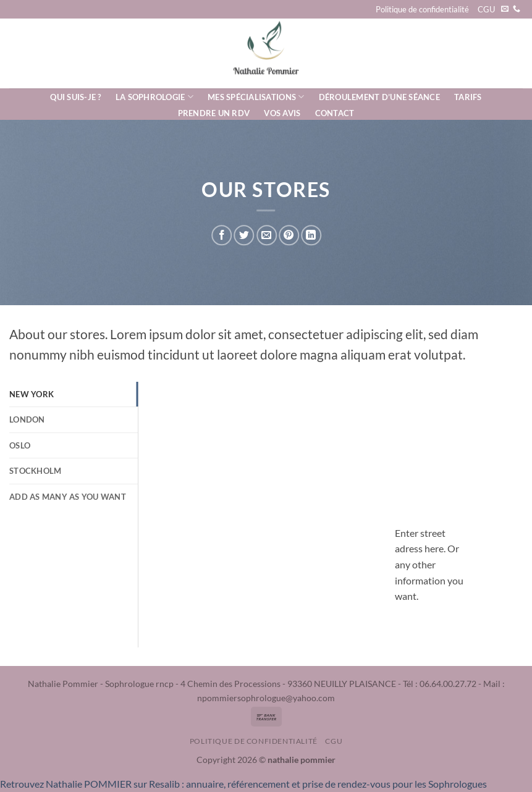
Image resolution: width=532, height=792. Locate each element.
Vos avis (282, 113)
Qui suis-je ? (75, 97)
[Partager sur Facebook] (222, 235)
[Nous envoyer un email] (505, 9)
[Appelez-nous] (517, 9)
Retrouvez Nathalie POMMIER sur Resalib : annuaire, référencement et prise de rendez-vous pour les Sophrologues (243, 784)
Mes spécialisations (256, 97)
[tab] (74, 394)
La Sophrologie (154, 97)
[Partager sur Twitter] (244, 235)
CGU (486, 9)
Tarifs (468, 97)
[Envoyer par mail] (267, 235)
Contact (335, 113)
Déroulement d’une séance (379, 97)
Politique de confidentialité (422, 9)
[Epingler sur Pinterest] (289, 235)
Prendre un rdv (214, 113)
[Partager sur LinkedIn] (311, 235)
